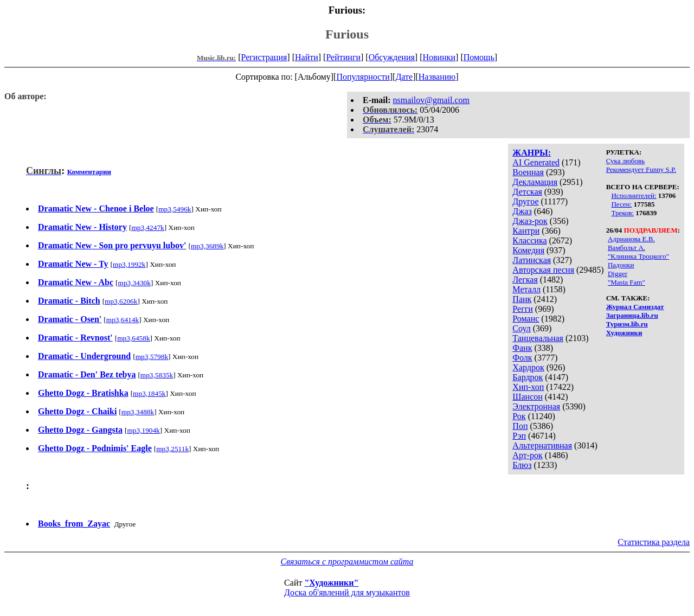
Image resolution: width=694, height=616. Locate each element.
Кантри (526, 231)
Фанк (522, 348)
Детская (527, 192)
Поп (520, 426)
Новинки (439, 57)
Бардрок (528, 377)
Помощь (479, 57)
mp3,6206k (121, 301)
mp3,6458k (133, 338)
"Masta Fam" (626, 282)
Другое (525, 201)
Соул (521, 328)
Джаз (522, 211)
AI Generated (536, 162)
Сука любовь (625, 161)
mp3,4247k (147, 227)
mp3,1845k (149, 393)
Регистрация (264, 57)
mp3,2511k (172, 449)
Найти (307, 57)
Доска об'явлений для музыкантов (347, 592)
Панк (522, 299)
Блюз (522, 465)
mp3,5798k (152, 357)
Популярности (363, 77)
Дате (404, 77)
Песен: (621, 204)
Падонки (621, 265)
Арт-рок (527, 455)
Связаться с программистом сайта (347, 562)
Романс (526, 319)
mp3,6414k (123, 320)
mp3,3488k (138, 412)
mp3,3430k (134, 283)
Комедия (528, 250)
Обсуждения (392, 57)
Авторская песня (543, 270)
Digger (618, 274)
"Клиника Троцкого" (638, 256)
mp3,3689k (207, 246)
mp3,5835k (157, 375)
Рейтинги (343, 57)
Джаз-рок (530, 221)
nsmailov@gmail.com (431, 100)
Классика (529, 240)
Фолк (522, 358)
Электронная (536, 406)
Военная (528, 172)
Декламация (535, 182)
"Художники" (331, 583)
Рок (519, 416)
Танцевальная (538, 338)
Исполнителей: (634, 195)
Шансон (527, 397)
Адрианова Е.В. (631, 239)
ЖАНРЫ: (532, 153)
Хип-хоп (528, 387)
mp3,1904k (143, 430)
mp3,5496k (175, 209)
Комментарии (89, 172)
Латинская (532, 260)
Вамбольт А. (626, 248)
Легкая (525, 280)
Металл (526, 289)
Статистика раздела (654, 542)
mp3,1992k (129, 264)
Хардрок (528, 367)
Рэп (519, 436)
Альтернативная (542, 445)
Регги (522, 309)
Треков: (622, 213)
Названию (437, 77)
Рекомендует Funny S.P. (641, 169)
